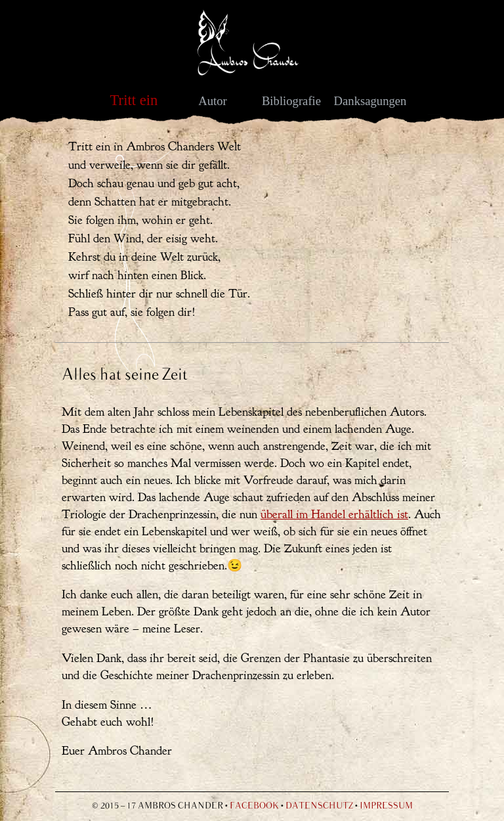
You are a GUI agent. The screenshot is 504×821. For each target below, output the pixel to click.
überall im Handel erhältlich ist (334, 514)
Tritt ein (134, 100)
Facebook (254, 806)
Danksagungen (370, 101)
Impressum (386, 806)
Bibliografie (291, 101)
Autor (213, 101)
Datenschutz (319, 806)
